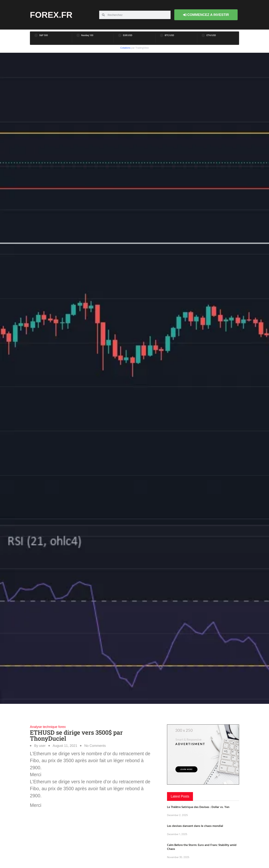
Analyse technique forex (48, 727)
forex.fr (51, 15)
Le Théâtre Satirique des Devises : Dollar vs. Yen (198, 807)
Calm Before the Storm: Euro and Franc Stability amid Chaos (202, 847)
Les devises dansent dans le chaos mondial (195, 826)
